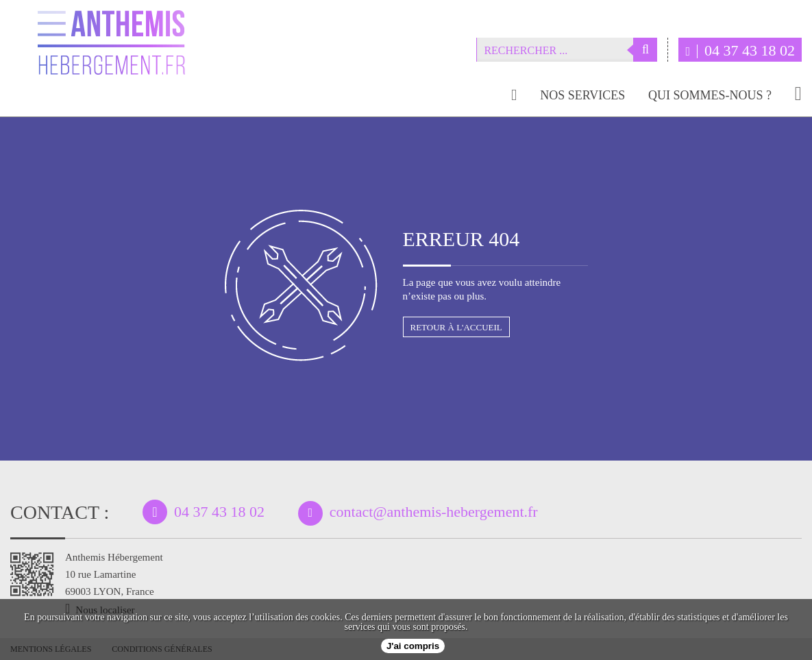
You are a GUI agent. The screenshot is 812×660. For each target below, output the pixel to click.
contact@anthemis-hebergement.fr (434, 512)
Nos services (582, 96)
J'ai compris (413, 646)
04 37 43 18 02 (740, 50)
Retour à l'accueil (456, 327)
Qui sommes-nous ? (710, 96)
